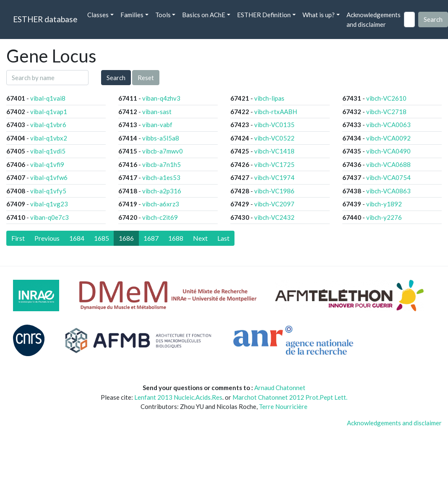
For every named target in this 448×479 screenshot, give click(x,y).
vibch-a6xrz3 (161, 204)
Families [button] (132, 15)
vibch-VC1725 (274, 164)
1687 (151, 238)
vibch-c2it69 (160, 217)
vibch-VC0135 (274, 125)
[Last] (223, 238)
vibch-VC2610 (386, 98)
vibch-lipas (269, 98)
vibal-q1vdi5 (48, 151)
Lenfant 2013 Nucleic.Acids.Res (178, 397)
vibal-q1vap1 (49, 112)
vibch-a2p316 (162, 191)
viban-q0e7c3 (49, 217)
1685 (102, 238)
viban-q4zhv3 (161, 98)
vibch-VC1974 (274, 177)
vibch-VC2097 (274, 204)
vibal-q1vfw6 (49, 177)
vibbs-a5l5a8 (161, 138)
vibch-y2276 (384, 217)
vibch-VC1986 (274, 191)
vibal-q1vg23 (49, 204)
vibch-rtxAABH (276, 112)
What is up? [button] (319, 15)
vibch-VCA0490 (388, 151)
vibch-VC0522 (274, 138)
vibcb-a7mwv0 (163, 151)
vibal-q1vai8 (48, 98)
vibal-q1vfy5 (48, 191)
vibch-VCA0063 (388, 125)
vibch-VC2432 (274, 217)
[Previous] (47, 238)
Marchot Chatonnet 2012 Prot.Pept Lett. (290, 397)
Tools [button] (163, 15)
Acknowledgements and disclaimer (374, 20)
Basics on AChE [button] (204, 15)
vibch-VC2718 (386, 112)
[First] (18, 238)
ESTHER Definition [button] (264, 15)
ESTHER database (45, 19)
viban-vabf (157, 125)
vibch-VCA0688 (388, 164)
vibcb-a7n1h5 (161, 164)
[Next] (200, 238)
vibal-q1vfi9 (47, 164)
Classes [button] (98, 15)
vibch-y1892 (384, 204)
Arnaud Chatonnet (280, 388)
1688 (176, 238)
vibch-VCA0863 (388, 191)
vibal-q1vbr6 (48, 125)
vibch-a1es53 (161, 177)
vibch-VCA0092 (388, 138)
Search (116, 78)
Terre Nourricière (283, 406)
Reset (146, 78)
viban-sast (157, 112)
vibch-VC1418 (274, 151)
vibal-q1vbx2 (49, 138)
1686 (126, 238)
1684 (77, 238)
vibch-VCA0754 (388, 177)
